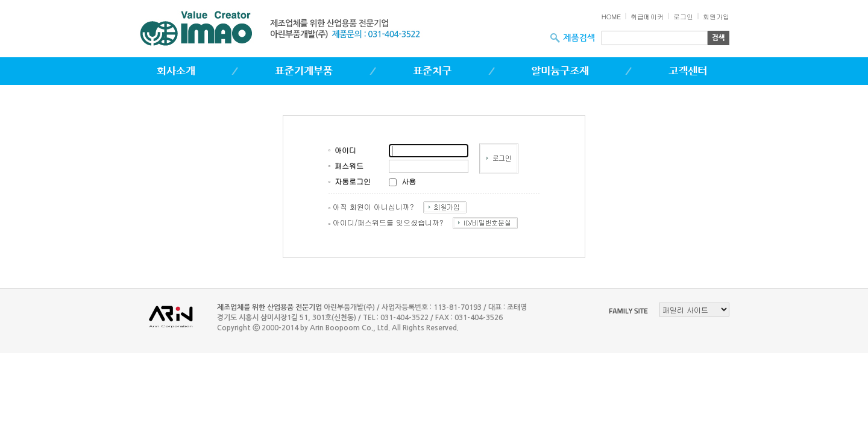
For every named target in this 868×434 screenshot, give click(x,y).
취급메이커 (647, 17)
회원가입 (716, 17)
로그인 (683, 17)
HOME (611, 17)
